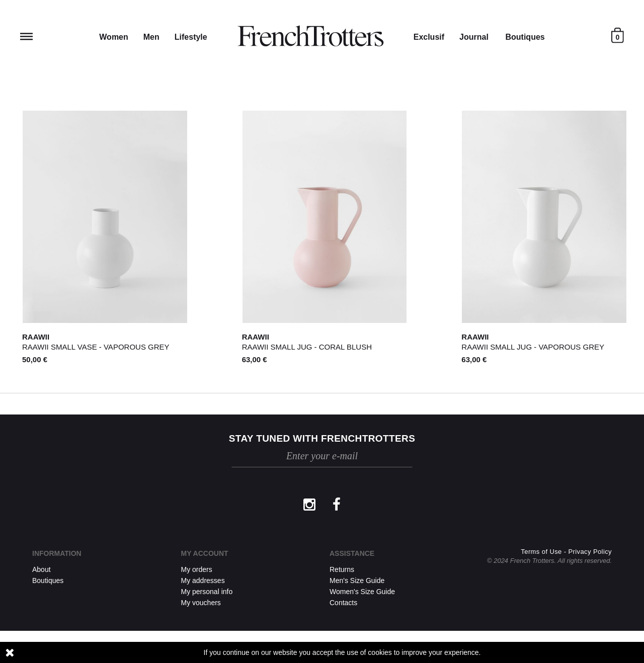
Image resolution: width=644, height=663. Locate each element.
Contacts (343, 603)
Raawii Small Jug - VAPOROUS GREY (533, 347)
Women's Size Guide (362, 592)
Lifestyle (191, 37)
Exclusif (429, 37)
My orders (197, 569)
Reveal (26, 36)
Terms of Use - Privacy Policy (566, 584)
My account (205, 553)
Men (151, 37)
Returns (342, 569)
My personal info (207, 592)
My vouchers (201, 603)
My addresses (203, 581)
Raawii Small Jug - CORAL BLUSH (307, 347)
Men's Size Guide (357, 581)
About (42, 569)
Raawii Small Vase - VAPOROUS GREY (96, 347)
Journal (474, 37)
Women (113, 37)
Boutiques (525, 37)
